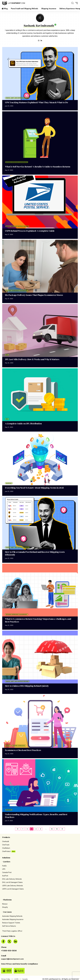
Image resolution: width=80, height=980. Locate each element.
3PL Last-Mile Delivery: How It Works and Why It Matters (32, 359)
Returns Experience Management (17, 162)
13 (57, 829)
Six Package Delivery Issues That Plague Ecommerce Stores (34, 295)
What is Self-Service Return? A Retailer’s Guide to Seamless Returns (38, 167)
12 (52, 829)
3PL (7, 355)
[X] (9, 941)
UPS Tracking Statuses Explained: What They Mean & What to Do (36, 102)
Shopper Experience (19, 746)
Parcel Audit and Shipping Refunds (17, 98)
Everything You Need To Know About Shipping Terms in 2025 (34, 488)
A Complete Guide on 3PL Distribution (23, 423)
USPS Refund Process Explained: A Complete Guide (30, 231)
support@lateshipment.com (12, 959)
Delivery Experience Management (17, 291)
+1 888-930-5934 (9, 951)
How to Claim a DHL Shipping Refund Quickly (27, 686)
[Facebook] (3, 941)
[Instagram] (39, 41)
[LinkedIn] (41, 41)
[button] (72, 3)
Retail (8, 746)
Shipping (9, 483)
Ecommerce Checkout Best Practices (23, 750)
